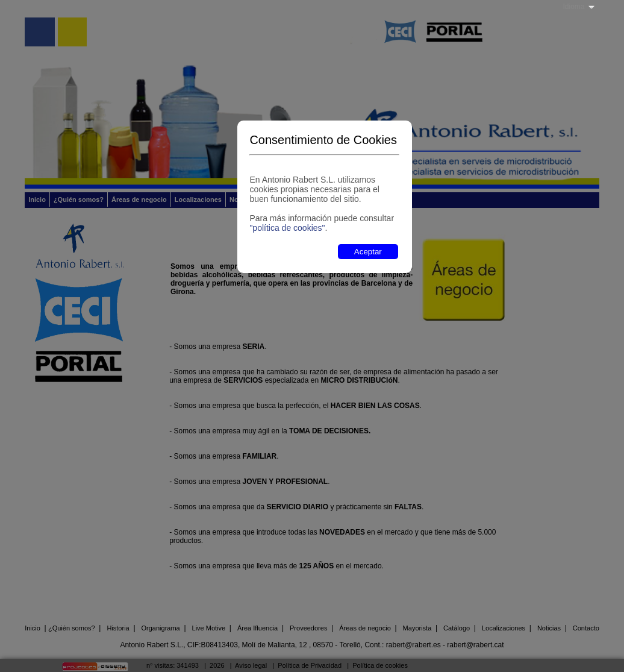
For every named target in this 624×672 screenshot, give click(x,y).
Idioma (573, 7)
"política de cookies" (287, 228)
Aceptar (368, 252)
